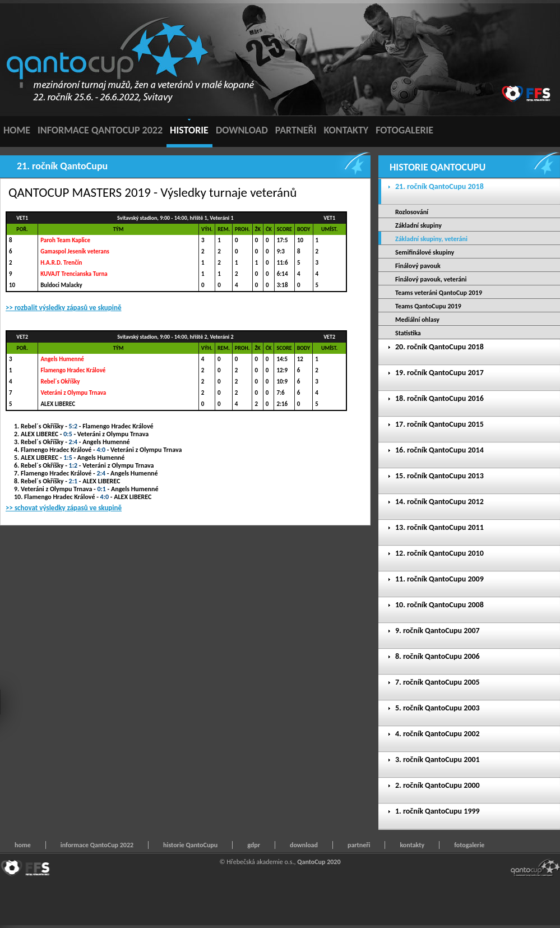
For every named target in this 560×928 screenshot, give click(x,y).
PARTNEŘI (296, 130)
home (23, 845)
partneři (359, 845)
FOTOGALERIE (404, 130)
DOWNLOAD (242, 130)
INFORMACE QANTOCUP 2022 (100, 130)
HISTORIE (189, 130)
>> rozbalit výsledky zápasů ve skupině (64, 308)
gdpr (254, 845)
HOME (17, 130)
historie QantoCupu (190, 845)
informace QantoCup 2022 (97, 845)
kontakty (412, 845)
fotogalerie (469, 845)
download (304, 845)
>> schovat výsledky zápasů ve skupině (64, 508)
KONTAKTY (346, 130)
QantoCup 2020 (319, 862)
